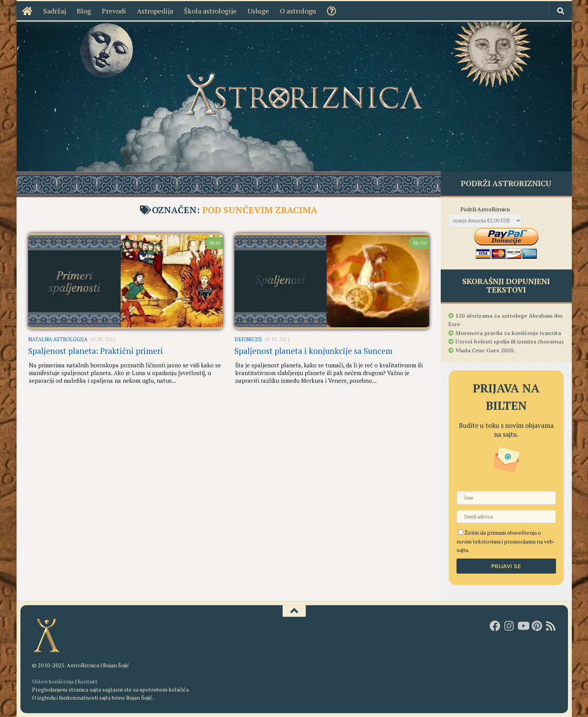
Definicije (248, 339)
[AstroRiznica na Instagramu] (509, 626)
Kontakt (88, 681)
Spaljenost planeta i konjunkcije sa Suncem (313, 351)
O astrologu (298, 11)
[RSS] (551, 626)
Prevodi (114, 11)
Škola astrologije (210, 11)
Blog (84, 11)
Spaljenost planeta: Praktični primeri (96, 351)
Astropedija (155, 11)
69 (215, 243)
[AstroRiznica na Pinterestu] (537, 626)
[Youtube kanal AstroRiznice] (523, 626)
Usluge (258, 11)
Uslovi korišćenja (53, 681)
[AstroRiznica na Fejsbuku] (495, 626)
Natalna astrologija (58, 339)
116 (420, 243)
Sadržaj (55, 11)
